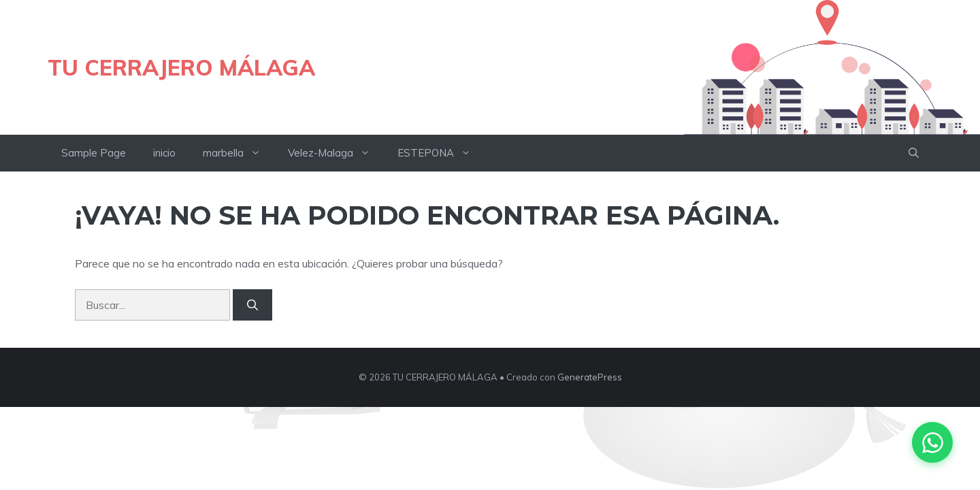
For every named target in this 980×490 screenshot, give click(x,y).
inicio (164, 153)
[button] (914, 153)
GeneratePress (590, 377)
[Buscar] (252, 305)
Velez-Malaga (336, 153)
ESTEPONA (441, 153)
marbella (239, 153)
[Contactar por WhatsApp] (932, 442)
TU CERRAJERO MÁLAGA (181, 67)
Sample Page (94, 153)
